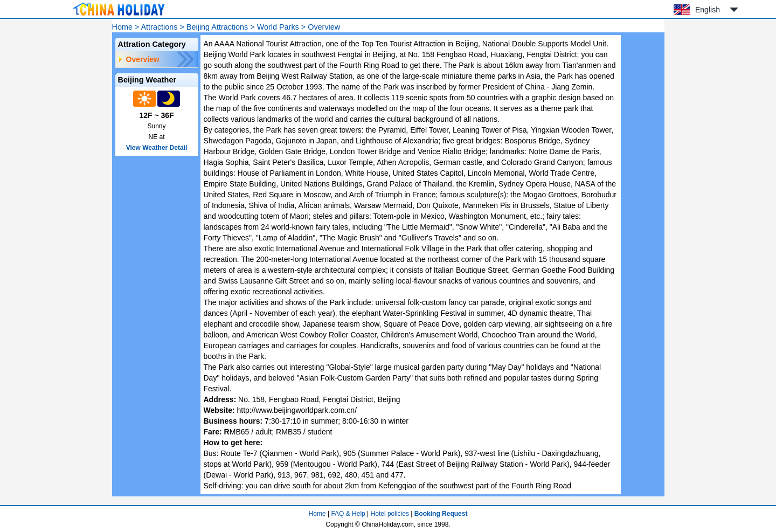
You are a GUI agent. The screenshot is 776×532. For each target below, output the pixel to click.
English (708, 10)
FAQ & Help (348, 514)
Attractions (160, 27)
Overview (143, 59)
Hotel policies (390, 514)
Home (122, 27)
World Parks (278, 27)
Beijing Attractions (217, 27)
